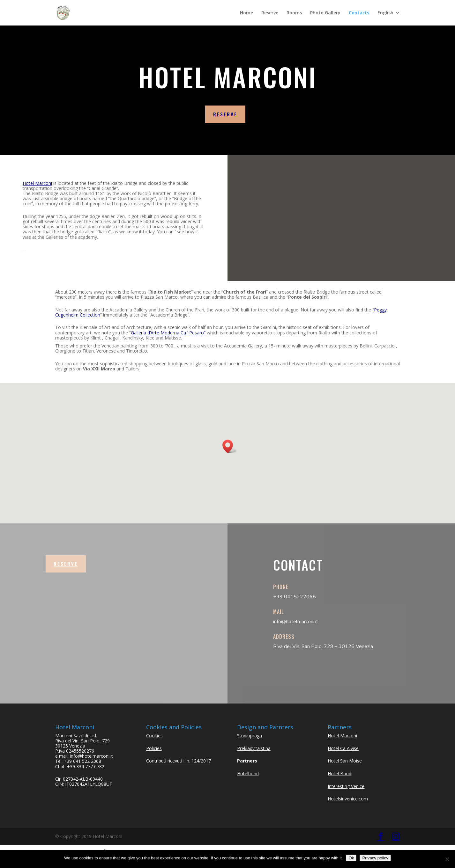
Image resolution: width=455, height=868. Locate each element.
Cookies (154, 736)
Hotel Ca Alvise (343, 748)
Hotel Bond (339, 773)
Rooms (294, 13)
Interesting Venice (346, 786)
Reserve (270, 13)
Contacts (359, 13)
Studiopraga (250, 736)
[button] (230, 446)
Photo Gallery (325, 13)
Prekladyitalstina (254, 748)
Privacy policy (375, 858)
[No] (447, 859)
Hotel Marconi (37, 183)
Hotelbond (248, 773)
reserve (225, 114)
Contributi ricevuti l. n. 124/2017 (179, 761)
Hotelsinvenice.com (348, 799)
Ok (351, 858)
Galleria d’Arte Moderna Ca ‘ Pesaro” (168, 333)
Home (246, 13)
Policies (154, 748)
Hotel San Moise (345, 761)
